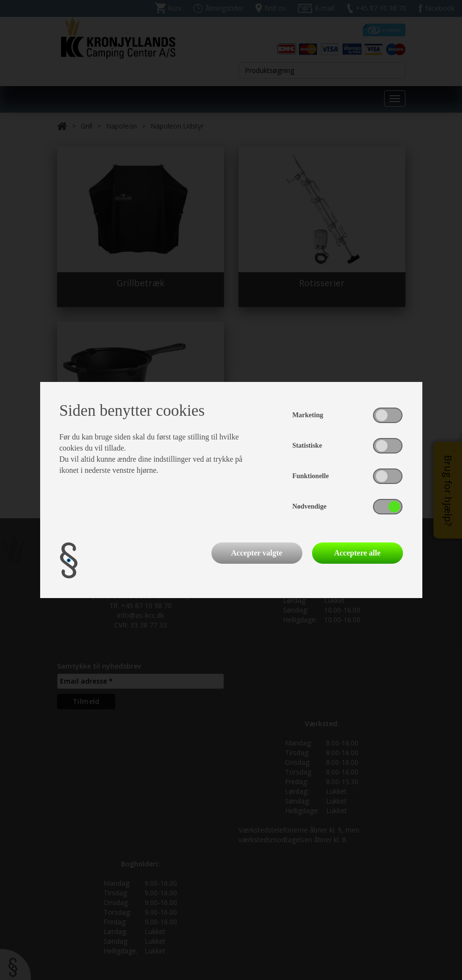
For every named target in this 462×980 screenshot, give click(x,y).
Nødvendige (309, 506)
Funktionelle (310, 476)
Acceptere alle (357, 553)
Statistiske (307, 446)
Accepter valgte (257, 553)
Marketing (308, 415)
